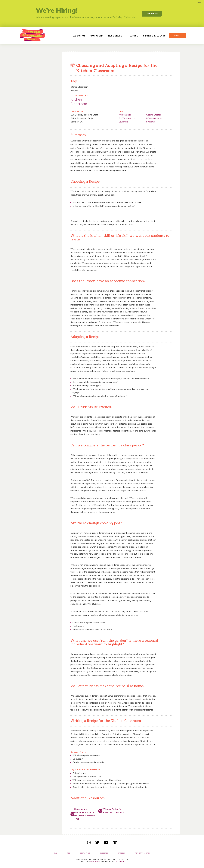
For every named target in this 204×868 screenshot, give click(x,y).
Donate (177, 36)
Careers (121, 853)
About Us (79, 36)
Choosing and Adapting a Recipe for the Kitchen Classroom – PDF (85, 814)
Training (132, 36)
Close (199, 3)
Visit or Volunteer (142, 853)
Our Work (96, 36)
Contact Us (85, 853)
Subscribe (104, 853)
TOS (68, 853)
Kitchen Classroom (79, 101)
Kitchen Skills (125, 115)
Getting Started (154, 115)
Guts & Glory (95, 861)
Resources (115, 36)
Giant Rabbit (119, 861)
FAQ (55, 853)
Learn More (152, 14)
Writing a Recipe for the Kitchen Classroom (113, 811)
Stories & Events (154, 36)
